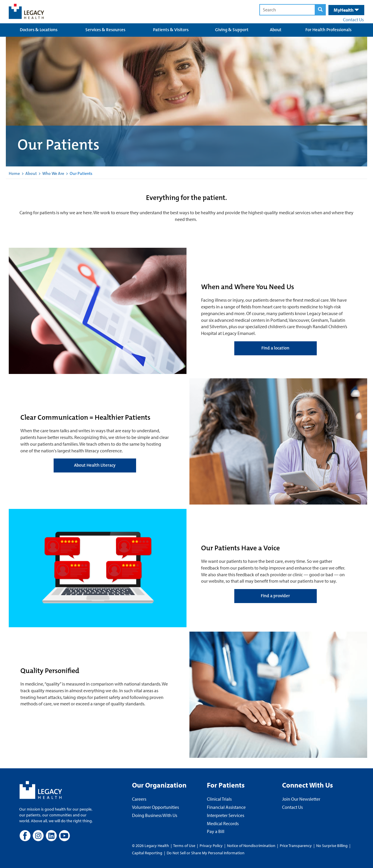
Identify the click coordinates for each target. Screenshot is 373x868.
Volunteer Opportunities (155, 807)
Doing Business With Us (155, 815)
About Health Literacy (95, 465)
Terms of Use (185, 846)
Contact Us (353, 20)
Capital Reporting (147, 853)
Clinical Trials (219, 799)
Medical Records (223, 823)
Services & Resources (105, 30)
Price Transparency (296, 846)
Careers (139, 799)
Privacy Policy (211, 846)
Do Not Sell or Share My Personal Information (206, 853)
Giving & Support (232, 30)
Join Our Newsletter (301, 799)
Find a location (275, 348)
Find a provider (275, 596)
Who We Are (53, 173)
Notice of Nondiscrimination (251, 846)
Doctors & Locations (39, 30)
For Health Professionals (328, 30)
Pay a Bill (216, 831)
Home (14, 173)
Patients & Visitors (171, 30)
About (276, 30)
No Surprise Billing (332, 846)
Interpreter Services (226, 815)
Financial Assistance (226, 807)
